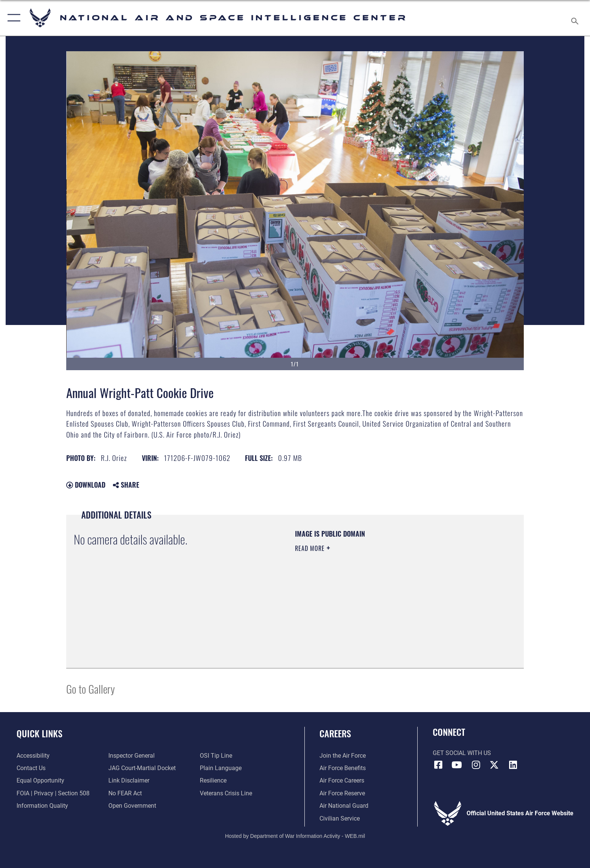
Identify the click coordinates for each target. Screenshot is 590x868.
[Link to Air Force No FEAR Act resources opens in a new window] (125, 793)
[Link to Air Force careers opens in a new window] (342, 780)
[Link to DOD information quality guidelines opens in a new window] (42, 806)
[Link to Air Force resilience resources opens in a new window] (213, 780)
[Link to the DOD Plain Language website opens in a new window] (221, 768)
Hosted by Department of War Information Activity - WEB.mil (295, 836)
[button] (12, 18)
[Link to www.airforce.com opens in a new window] (343, 756)
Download (86, 485)
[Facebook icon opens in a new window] (438, 765)
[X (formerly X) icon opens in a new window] (494, 765)
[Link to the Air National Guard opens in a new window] (344, 806)
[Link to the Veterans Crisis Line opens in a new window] (226, 793)
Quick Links (40, 733)
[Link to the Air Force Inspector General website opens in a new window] (132, 756)
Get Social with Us (462, 753)
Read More (311, 548)
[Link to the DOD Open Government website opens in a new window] (132, 806)
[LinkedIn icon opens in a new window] (513, 765)
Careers (335, 733)
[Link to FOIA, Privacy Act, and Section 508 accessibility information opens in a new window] (53, 793)
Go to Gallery (90, 689)
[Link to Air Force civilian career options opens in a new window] (340, 818)
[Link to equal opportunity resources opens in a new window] (40, 780)
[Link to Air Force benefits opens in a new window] (343, 768)
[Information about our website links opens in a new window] (129, 780)
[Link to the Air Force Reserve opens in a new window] (342, 793)
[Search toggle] (576, 18)
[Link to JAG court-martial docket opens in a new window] (142, 768)
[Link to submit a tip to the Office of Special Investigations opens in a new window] (216, 756)
